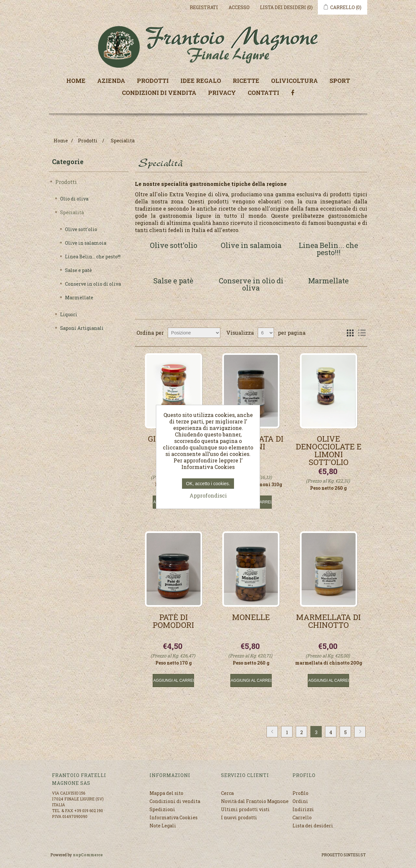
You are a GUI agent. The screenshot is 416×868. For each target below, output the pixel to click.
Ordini (300, 801)
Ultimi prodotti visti (245, 809)
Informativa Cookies (174, 817)
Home (76, 81)
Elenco (362, 333)
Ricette (246, 81)
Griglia (350, 333)
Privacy (222, 93)
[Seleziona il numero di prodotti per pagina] (266, 333)
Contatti (263, 93)
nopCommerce (88, 855)
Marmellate (79, 298)
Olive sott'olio (81, 229)
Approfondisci (208, 495)
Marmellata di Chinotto (328, 622)
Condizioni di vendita (159, 93)
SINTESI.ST (355, 855)
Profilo (300, 793)
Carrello (302, 817)
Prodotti (153, 81)
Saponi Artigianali (82, 328)
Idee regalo (201, 81)
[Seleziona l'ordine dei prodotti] (194, 333)
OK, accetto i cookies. (208, 484)
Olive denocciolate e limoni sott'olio (329, 450)
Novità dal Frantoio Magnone (255, 801)
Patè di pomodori (173, 622)
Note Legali (163, 826)
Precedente (272, 732)
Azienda (111, 81)
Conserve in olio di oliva (93, 284)
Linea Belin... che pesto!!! (93, 257)
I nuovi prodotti (239, 817)
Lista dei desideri (313, 826)
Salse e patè (78, 270)
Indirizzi (303, 809)
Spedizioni (162, 809)
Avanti (360, 732)
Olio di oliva (74, 199)
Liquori (69, 314)
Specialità (72, 212)
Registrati (204, 7)
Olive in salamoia (86, 243)
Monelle (251, 618)
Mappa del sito (166, 793)
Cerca (227, 793)
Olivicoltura (294, 81)
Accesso (239, 7)
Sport (340, 81)
